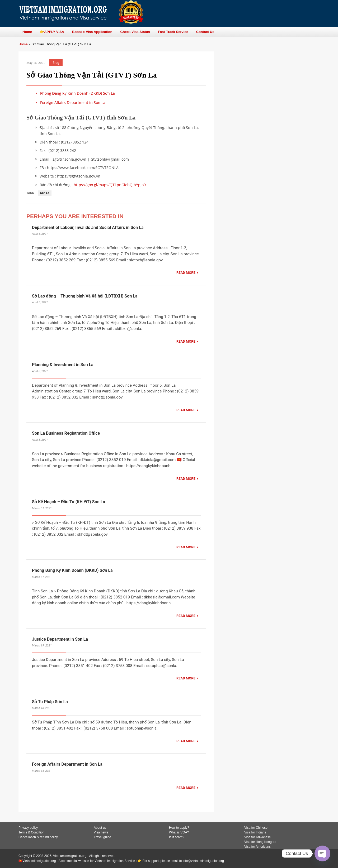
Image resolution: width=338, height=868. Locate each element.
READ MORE (186, 273)
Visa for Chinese (256, 828)
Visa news (101, 832)
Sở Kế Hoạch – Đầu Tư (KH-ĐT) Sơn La (69, 502)
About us (100, 828)
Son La (45, 193)
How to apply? (179, 828)
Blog (56, 63)
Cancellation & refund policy (38, 837)
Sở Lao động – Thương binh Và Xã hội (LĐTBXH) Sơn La (85, 296)
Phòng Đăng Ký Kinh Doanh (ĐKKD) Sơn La (74, 93)
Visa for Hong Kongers (260, 842)
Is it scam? (177, 837)
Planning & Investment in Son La (63, 365)
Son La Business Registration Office (66, 433)
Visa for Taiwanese (257, 837)
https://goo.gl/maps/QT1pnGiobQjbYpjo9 (110, 185)
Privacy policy (28, 828)
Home (23, 44)
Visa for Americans (257, 847)
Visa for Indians (255, 832)
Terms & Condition (31, 832)
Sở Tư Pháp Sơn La (50, 702)
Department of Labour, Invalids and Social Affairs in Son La (88, 227)
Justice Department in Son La (60, 639)
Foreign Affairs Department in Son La (70, 102)
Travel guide (102, 837)
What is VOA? (179, 832)
